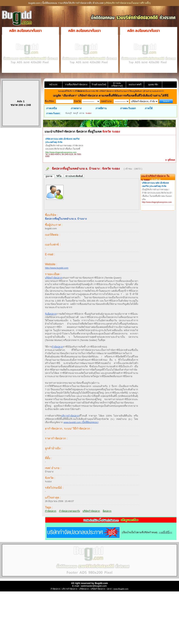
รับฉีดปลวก (51, 314)
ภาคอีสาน (101, 108)
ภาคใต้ (149, 108)
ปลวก (109, 589)
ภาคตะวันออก (128, 108)
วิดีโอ (59, 176)
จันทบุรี (68, 113)
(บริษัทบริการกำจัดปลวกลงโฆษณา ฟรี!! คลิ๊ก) (127, 3)
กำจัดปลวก (57, 347)
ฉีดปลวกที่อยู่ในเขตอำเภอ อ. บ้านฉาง (76, 169)
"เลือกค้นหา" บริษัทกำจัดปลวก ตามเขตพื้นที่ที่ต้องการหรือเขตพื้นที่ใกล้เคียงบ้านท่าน (112, 96)
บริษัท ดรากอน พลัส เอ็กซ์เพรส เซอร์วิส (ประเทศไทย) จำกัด (62, 141)
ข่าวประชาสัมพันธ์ (74, 176)
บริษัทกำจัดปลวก (54, 278)
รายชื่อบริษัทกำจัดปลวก (76, 85)
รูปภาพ (49, 176)
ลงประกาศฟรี (135, 85)
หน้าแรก (53, 85)
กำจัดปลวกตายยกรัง (69, 511)
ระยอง (88, 113)
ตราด (82, 113)
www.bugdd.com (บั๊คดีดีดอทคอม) (81, 422)
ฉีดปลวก (107, 511)
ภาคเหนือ (52, 108)
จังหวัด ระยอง (111, 169)
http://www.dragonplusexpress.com (61, 152)
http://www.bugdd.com (57, 268)
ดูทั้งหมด (170, 160)
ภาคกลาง (76, 108)
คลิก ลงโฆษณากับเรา (25, 31)
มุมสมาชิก (153, 85)
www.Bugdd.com (121, 589)
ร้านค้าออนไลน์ (99, 85)
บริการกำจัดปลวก (70, 416)
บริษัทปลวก (84, 589)
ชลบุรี (76, 113)
